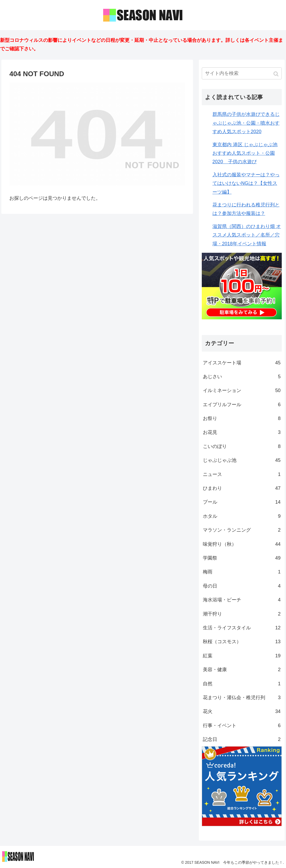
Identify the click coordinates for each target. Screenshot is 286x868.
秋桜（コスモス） (242, 642)
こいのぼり (242, 446)
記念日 (242, 739)
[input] (242, 73)
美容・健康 (242, 670)
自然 (242, 684)
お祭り (242, 418)
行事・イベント (242, 726)
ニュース (242, 474)
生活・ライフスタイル (242, 628)
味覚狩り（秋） (242, 544)
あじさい (242, 377)
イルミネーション (242, 390)
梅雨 (242, 572)
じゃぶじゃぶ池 (242, 460)
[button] (277, 74)
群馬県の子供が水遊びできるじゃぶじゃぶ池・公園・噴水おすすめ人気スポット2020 (246, 123)
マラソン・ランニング (242, 530)
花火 (242, 711)
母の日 (242, 586)
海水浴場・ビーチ (242, 600)
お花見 (242, 432)
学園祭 (242, 558)
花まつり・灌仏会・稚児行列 (242, 698)
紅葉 (242, 656)
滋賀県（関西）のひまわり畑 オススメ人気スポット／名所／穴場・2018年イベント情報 (247, 235)
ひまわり (242, 488)
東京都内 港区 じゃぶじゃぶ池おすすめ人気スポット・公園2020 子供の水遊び (245, 153)
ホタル (242, 516)
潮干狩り (242, 614)
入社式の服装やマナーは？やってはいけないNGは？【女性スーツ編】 (246, 183)
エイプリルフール (242, 405)
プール (242, 502)
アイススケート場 (242, 363)
